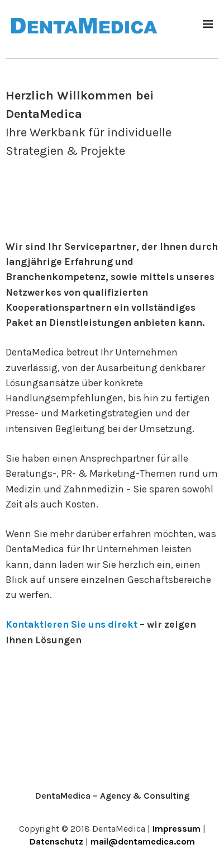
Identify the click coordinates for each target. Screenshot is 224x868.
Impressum (177, 829)
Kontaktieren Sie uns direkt (72, 624)
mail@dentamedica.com (143, 841)
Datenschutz (56, 841)
